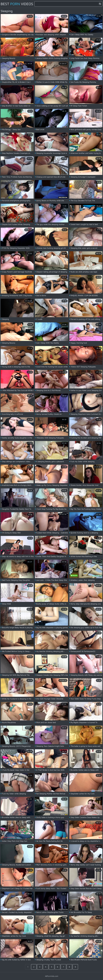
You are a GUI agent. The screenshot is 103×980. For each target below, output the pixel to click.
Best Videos (17, 4)
